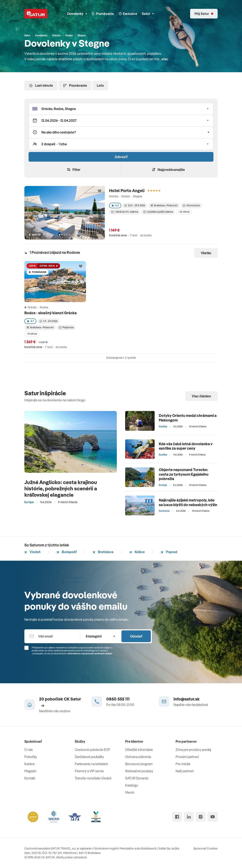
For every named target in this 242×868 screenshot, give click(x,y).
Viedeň (32, 552)
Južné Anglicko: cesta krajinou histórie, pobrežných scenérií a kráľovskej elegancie (61, 488)
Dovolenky (77, 14)
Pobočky (31, 757)
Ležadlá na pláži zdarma (158, 212)
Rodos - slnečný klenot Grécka (51, 313)
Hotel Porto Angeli (127, 190)
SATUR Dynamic (137, 778)
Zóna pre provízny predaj (193, 750)
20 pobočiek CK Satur (60, 702)
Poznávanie (75, 86)
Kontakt (30, 778)
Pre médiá (183, 764)
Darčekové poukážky (89, 757)
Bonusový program (139, 764)
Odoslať (136, 636)
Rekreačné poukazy (139, 771)
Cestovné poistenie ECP (92, 750)
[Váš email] (52, 636)
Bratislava (103, 552)
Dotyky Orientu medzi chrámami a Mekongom (188, 418)
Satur (148, 14)
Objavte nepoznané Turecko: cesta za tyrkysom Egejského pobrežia (184, 474)
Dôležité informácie (139, 750)
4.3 (115, 205)
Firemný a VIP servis (89, 771)
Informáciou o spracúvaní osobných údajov (90, 653)
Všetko (206, 253)
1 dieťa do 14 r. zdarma (125, 212)
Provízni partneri (187, 757)
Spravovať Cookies (205, 848)
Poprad (169, 552)
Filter (74, 170)
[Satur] (36, 14)
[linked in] (189, 817)
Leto (100, 85)
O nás (29, 750)
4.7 (30, 321)
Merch (130, 792)
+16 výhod (184, 212)
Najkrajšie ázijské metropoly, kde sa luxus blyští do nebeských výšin (188, 502)
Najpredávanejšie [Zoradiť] (168, 170)
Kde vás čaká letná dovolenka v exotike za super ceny (186, 446)
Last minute (41, 86)
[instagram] (201, 817)
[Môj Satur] (204, 14)
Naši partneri (185, 771)
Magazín (30, 771)
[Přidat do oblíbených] (100, 191)
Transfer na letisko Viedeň (93, 778)
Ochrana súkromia (138, 757)
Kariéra (29, 764)
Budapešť (67, 552)
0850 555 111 (118, 699)
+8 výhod (32, 334)
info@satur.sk (187, 699)
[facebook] (177, 817)
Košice (137, 552)
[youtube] (213, 817)
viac (165, 59)
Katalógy (132, 785)
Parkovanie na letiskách (91, 764)
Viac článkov (201, 396)
